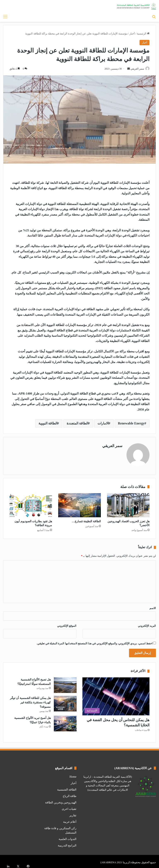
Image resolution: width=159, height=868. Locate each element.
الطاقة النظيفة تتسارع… (86, 520)
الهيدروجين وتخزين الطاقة (61, 801)
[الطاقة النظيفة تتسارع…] (79, 504)
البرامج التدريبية (67, 844)
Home (73, 775)
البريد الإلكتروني (147, 624)
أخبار (132, 34)
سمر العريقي (135, 69)
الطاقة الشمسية (67, 788)
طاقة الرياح (70, 794)
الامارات (103, 424)
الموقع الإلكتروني (67, 624)
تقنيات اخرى (69, 807)
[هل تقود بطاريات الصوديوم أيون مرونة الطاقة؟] (31, 504)
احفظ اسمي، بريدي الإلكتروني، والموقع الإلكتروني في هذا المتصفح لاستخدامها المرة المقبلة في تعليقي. (95, 642)
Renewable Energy (131, 424)
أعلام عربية (70, 820)
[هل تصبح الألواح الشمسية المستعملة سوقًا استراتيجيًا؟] (65, 683)
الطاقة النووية (48, 424)
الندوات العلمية (67, 837)
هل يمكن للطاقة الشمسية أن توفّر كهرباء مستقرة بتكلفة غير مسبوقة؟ (30, 701)
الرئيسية (143, 34)
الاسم (153, 606)
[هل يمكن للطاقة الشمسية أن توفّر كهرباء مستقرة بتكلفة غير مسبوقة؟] (65, 702)
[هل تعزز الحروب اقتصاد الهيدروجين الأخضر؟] (128, 504)
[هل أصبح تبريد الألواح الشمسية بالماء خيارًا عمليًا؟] (65, 722)
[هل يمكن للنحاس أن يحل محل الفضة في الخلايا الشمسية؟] (116, 695)
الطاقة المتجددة (77, 424)
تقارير (73, 813)
